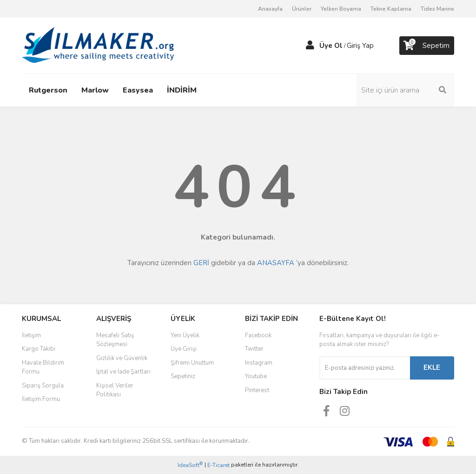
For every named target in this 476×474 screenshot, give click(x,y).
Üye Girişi (184, 349)
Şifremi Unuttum (192, 363)
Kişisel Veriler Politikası (115, 390)
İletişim (31, 335)
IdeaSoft (190, 465)
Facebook (258, 335)
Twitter (254, 349)
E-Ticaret (218, 465)
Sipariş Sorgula (43, 386)
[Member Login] (310, 46)
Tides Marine (437, 9)
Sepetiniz (183, 376)
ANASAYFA (276, 263)
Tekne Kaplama (391, 9)
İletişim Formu (41, 399)
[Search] (405, 90)
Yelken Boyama (341, 9)
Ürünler (302, 9)
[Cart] (427, 46)
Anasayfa (270, 9)
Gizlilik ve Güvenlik (122, 358)
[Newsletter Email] (365, 368)
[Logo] (98, 45)
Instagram (259, 363)
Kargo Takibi (39, 349)
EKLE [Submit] (432, 367)
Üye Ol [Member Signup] (331, 46)
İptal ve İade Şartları (123, 372)
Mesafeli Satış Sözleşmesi (115, 340)
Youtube (256, 376)
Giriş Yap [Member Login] (360, 46)
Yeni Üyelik (185, 335)
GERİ (201, 263)
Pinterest (257, 390)
